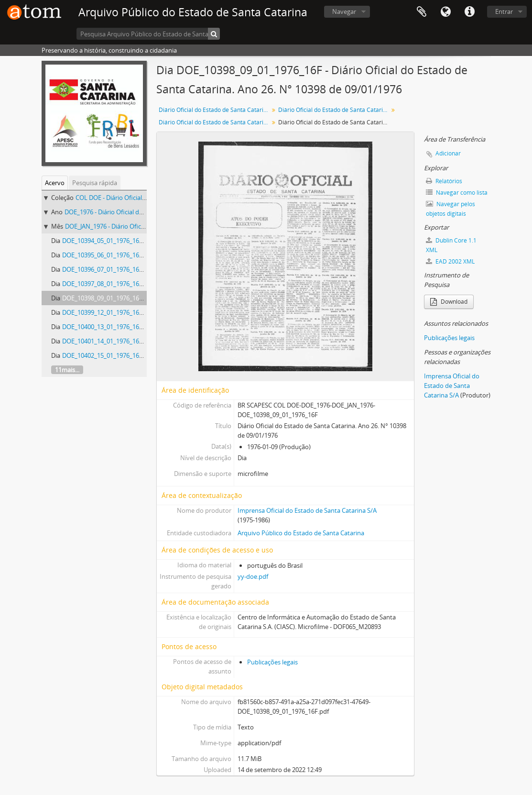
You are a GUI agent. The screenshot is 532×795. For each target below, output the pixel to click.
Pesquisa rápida (95, 183)
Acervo (55, 183)
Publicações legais (272, 662)
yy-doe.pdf (253, 576)
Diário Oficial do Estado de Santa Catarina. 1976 (334, 110)
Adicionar (448, 153)
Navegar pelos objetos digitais (451, 209)
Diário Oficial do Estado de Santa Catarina (214, 110)
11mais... (67, 370)
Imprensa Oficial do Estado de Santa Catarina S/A (307, 510)
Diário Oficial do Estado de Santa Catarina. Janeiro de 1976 (215, 122)
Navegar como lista (457, 193)
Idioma (445, 12)
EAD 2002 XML (450, 261)
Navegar (344, 11)
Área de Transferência (422, 12)
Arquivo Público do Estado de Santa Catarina (301, 533)
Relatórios (444, 181)
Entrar (504, 11)
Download (449, 302)
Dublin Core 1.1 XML (451, 245)
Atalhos (469, 12)
